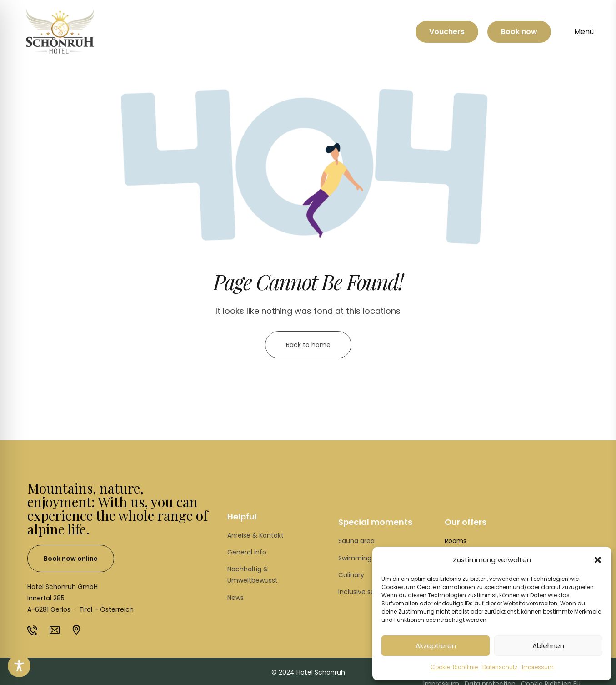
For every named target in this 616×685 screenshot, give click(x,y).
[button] (598, 560)
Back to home (308, 345)
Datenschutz (500, 667)
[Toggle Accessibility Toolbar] (19, 666)
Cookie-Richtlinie (454, 667)
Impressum (538, 667)
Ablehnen (548, 646)
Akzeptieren (436, 646)
